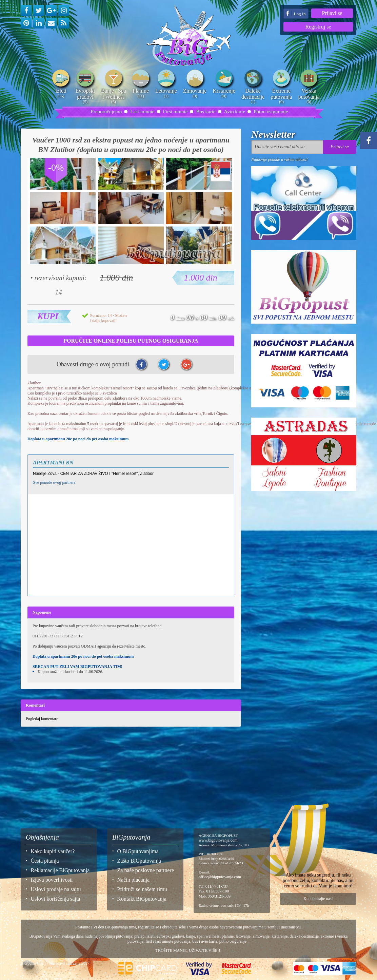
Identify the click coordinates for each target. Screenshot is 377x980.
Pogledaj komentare (42, 719)
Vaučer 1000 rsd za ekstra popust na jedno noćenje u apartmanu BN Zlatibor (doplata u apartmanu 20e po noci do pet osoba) (131, 145)
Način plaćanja (134, 880)
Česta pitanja (45, 861)
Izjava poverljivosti (52, 880)
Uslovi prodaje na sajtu (56, 889)
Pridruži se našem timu (142, 889)
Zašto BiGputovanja (139, 861)
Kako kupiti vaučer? (53, 851)
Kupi (48, 316)
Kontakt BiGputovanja (142, 899)
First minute (175, 112)
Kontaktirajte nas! (318, 899)
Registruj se (318, 27)
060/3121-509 (219, 896)
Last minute (142, 112)
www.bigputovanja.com (218, 840)
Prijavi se (332, 13)
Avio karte (235, 112)
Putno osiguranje (271, 112)
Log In (296, 13)
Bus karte (206, 112)
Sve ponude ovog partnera (54, 482)
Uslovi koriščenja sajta (56, 899)
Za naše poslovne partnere (146, 870)
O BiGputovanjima (138, 851)
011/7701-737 (217, 886)
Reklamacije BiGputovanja (60, 870)
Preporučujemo (106, 112)
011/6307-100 (217, 891)
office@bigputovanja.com (220, 877)
